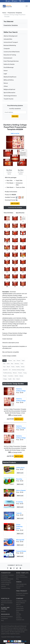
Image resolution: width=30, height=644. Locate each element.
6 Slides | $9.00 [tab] (9, 172)
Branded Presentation (7, 617)
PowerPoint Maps (6, 581)
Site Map (19, 614)
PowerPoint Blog (6, 588)
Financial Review (21, 551)
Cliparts (18, 588)
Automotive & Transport (11, 42)
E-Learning (19, 502)
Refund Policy (20, 610)
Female (20, 373)
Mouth (18, 379)
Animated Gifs (20, 586)
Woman (15, 373)
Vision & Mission (21, 603)
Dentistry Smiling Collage (18, 370)
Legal (5, 74)
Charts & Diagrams (6, 583)
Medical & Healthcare (10, 77)
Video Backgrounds (21, 584)
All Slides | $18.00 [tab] (21, 172)
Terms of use (20, 607)
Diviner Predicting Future (19, 527)
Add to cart (19, 419)
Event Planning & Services (11, 61)
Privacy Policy (20, 608)
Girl (10, 370)
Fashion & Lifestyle (9, 64)
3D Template (5, 577)
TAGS (4, 361)
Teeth (23, 361)
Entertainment (8, 58)
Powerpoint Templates (22, 593)
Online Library (20, 468)
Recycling (19, 479)
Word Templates (21, 575)
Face (4, 367)
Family (13, 367)
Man (12, 364)
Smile (8, 364)
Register (15, 1)
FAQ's (18, 612)
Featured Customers (7, 601)
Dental (23, 367)
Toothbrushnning (7, 373)
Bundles (3, 611)
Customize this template (15, 208)
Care (4, 364)
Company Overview (21, 601)
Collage (5, 379)
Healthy (18, 367)
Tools (22, 364)
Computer (7, 49)
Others (6, 86)
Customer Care (20, 620)
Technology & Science (10, 96)
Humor (6, 71)
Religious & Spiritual (9, 89)
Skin (14, 379)
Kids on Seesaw (21, 490)
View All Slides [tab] (8, 213)
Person (19, 361)
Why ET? (19, 605)
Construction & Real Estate (12, 52)
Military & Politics (9, 80)
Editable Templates (16, 637)
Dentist (16, 376)
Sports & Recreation (9, 93)
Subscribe (15, 116)
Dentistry (17, 364)
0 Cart (22, 1)
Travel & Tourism (9, 99)
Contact (18, 616)
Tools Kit (19, 513)
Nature (6, 83)
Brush (8, 367)
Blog (2, 620)
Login (8, 1)
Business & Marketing (10, 45)
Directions (19, 618)
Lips (14, 361)
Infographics (4, 619)
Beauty (21, 376)
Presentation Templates (15, 13)
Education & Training (10, 55)
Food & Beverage (9, 67)
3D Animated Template (7, 579)
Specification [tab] (20, 213)
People (5, 376)
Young (25, 373)
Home (4, 13)
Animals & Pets (8, 39)
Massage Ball (20, 540)
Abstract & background (10, 36)
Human (10, 361)
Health (10, 379)
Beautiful (5, 370)
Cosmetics (11, 376)
